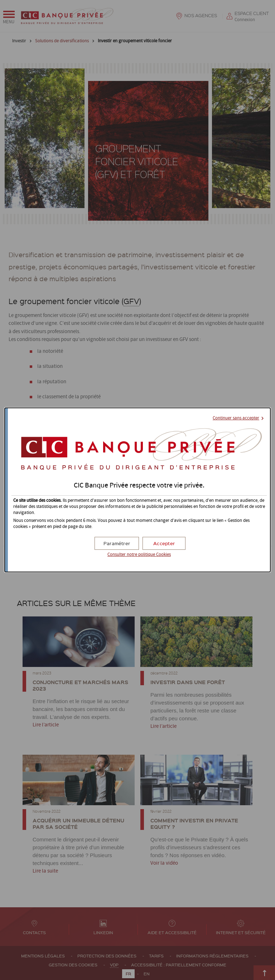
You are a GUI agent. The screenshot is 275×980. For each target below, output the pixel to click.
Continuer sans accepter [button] (236, 418)
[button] (164, 543)
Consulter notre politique (139, 555)
